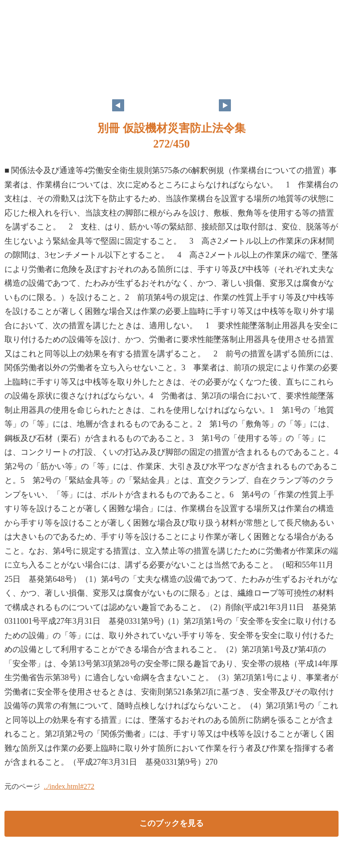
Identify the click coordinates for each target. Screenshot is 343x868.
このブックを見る (171, 823)
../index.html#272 (69, 786)
